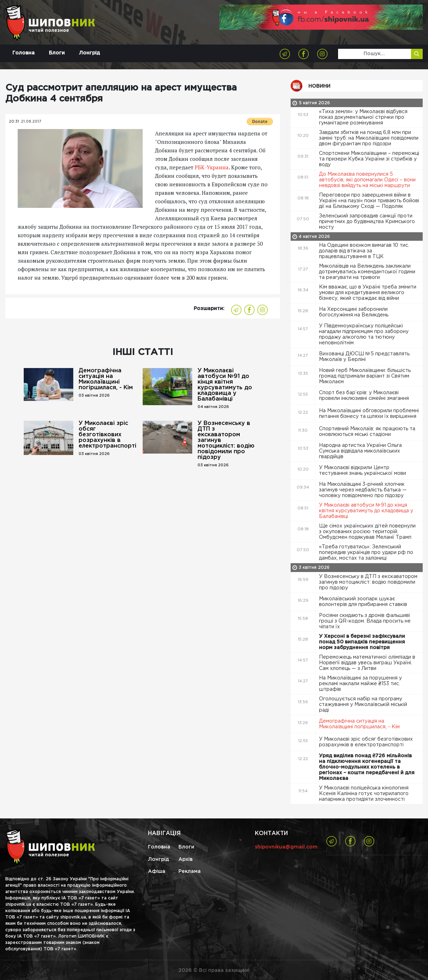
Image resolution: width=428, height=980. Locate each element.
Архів (186, 859)
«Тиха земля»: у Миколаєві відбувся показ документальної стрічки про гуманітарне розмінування (363, 117)
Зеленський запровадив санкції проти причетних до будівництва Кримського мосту (367, 222)
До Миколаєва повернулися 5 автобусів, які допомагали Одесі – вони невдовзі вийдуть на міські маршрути (367, 180)
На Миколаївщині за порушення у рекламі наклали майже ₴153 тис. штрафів (360, 684)
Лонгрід (89, 53)
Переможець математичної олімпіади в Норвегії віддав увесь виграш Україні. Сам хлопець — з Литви (367, 663)
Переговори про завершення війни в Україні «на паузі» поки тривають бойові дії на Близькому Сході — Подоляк (369, 201)
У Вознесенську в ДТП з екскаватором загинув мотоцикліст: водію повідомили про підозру (226, 440)
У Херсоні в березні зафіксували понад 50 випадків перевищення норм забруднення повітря (362, 642)
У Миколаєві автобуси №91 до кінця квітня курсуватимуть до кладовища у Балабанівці (225, 385)
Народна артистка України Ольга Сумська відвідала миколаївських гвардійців (360, 451)
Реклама (190, 871)
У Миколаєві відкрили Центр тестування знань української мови (363, 471)
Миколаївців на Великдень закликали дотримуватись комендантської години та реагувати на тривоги (367, 272)
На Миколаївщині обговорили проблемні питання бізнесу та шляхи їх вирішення (369, 414)
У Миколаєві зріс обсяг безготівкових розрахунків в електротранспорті (107, 435)
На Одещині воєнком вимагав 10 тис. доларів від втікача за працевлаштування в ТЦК (364, 251)
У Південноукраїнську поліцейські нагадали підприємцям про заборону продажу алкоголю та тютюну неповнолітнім (364, 334)
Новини (319, 86)
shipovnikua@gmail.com (286, 847)
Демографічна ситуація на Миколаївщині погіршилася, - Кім (106, 379)
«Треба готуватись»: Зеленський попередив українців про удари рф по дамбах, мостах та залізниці (366, 553)
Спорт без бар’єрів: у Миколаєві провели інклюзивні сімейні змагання (365, 396)
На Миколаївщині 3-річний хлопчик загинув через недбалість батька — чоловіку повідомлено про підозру (363, 490)
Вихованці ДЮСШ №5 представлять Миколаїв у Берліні (364, 357)
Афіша (157, 871)
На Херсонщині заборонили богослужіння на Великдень (354, 312)
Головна (24, 53)
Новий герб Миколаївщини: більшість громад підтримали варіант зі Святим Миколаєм (365, 376)
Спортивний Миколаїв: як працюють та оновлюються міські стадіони (367, 432)
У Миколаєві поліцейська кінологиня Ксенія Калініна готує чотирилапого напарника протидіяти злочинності (364, 794)
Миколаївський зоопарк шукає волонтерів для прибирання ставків (364, 602)
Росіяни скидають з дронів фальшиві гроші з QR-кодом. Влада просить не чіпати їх (365, 621)
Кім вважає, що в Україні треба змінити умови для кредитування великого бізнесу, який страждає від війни (368, 293)
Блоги (57, 53)
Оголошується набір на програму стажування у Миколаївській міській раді (363, 705)
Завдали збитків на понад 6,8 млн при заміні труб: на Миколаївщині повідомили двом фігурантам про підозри (369, 138)
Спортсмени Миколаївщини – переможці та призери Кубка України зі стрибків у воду (369, 159)
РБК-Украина (212, 167)
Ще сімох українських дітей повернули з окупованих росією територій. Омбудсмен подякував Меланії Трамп (367, 532)
